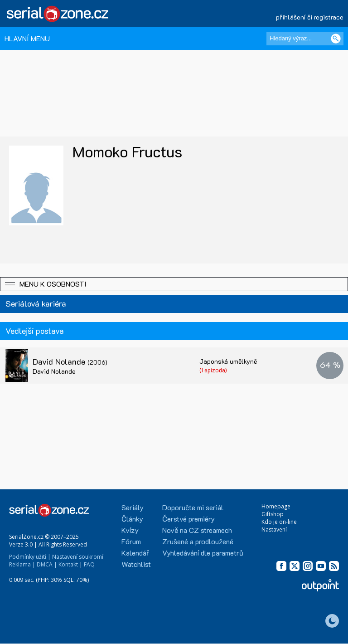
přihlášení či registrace (310, 17)
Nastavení (274, 529)
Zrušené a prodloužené (198, 541)
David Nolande (70, 361)
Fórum (131, 541)
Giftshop (273, 514)
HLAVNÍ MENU (27, 38)
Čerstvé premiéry (188, 519)
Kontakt (68, 564)
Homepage (276, 506)
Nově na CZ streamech (197, 530)
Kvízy (130, 530)
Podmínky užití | (30, 557)
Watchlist (136, 564)
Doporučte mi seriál (193, 507)
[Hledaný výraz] (305, 39)
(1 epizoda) (213, 370)
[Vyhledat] (336, 39)
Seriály (133, 507)
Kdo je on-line (279, 522)
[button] (174, 284)
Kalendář (135, 553)
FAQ (89, 564)
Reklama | (22, 564)
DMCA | (47, 564)
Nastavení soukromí (78, 557)
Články (132, 519)
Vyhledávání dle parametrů (203, 553)
